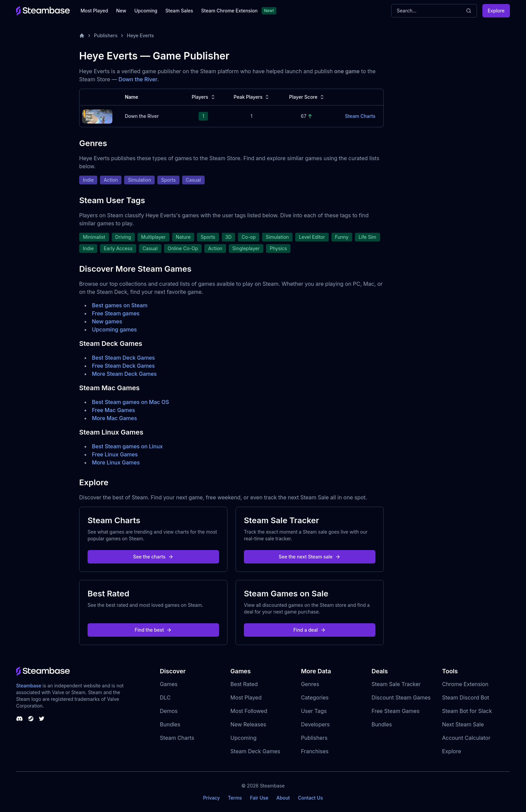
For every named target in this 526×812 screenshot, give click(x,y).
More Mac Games (114, 418)
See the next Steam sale (310, 557)
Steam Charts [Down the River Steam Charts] (360, 116)
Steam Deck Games (255, 751)
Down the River (138, 79)
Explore (496, 11)
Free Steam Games (395, 711)
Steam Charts (177, 738)
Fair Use (259, 798)
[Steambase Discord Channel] (19, 719)
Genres (310, 684)
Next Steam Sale (463, 724)
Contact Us (310, 798)
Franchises (315, 751)
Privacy (211, 798)
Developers (315, 724)
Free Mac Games (113, 410)
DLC (165, 697)
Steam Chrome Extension (229, 11)
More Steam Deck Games (124, 374)
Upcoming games (114, 329)
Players (204, 97)
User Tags (314, 711)
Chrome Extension (465, 684)
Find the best (153, 630)
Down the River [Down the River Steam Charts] (142, 116)
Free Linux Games (115, 454)
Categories (315, 697)
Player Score (307, 97)
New (121, 11)
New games (107, 321)
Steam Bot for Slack (467, 711)
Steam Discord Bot (466, 697)
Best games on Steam (120, 305)
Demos (169, 711)
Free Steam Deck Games (123, 366)
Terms (235, 798)
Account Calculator (466, 738)
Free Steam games (116, 313)
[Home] (82, 36)
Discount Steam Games (401, 697)
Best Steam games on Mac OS (130, 402)
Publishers (106, 35)
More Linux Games (116, 462)
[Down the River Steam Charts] (97, 116)
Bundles (170, 724)
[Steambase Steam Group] (31, 719)
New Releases (248, 724)
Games (169, 684)
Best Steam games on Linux (127, 446)
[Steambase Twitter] (42, 719)
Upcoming (146, 11)
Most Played (94, 11)
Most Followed (249, 711)
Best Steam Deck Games (123, 358)
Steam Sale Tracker (396, 684)
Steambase (29, 686)
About (283, 798)
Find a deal (310, 630)
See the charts (153, 557)
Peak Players (252, 97)
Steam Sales (179, 11)
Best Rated (244, 684)
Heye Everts (140, 35)
